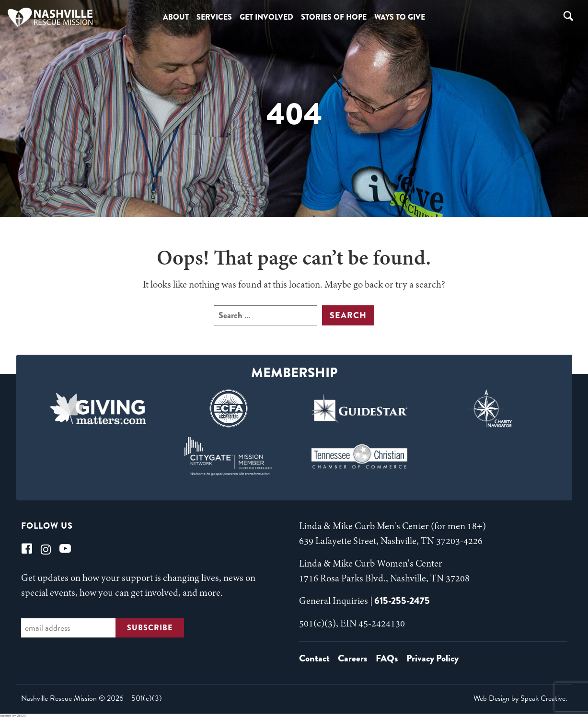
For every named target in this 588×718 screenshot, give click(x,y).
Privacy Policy (432, 658)
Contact (314, 658)
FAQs (387, 658)
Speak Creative (543, 698)
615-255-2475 (402, 601)
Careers (352, 658)
